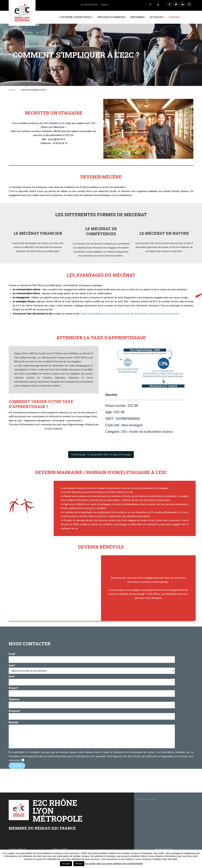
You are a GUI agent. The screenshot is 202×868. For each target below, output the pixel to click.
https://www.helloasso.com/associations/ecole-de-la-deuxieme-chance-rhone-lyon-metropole (130, 314)
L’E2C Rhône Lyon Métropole (76, 17)
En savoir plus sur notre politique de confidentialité (114, 863)
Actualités (156, 17)
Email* (92, 657)
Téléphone (92, 702)
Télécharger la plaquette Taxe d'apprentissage (101, 455)
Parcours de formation (111, 17)
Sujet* (92, 668)
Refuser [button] (79, 864)
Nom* (92, 679)
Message (92, 735)
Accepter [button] (66, 864)
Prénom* (92, 691)
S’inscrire (174, 17)
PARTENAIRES (137, 17)
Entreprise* (92, 714)
